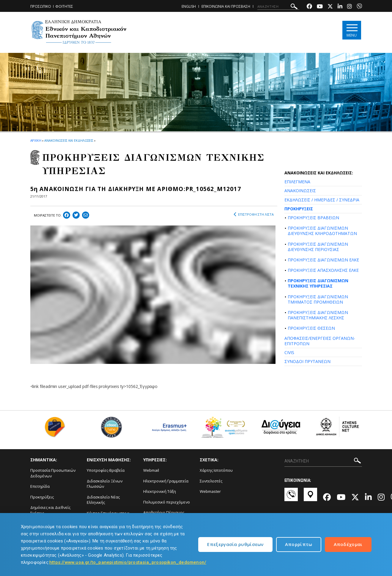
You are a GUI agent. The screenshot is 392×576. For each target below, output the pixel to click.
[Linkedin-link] (340, 7)
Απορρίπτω (299, 544)
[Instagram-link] (350, 7)
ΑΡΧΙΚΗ (36, 140)
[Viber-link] (359, 7)
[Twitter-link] (330, 7)
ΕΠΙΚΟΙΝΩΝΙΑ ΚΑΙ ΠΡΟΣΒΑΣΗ (226, 6)
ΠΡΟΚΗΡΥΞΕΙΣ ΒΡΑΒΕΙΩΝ (313, 218)
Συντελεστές (211, 481)
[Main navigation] (352, 30)
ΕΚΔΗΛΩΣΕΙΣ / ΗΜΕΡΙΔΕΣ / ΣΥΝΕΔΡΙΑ (322, 200)
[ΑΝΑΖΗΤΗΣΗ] (278, 7)
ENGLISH (189, 6)
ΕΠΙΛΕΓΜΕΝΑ (297, 182)
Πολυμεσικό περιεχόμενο (167, 502)
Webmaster (210, 491)
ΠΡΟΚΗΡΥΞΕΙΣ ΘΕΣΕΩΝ (311, 328)
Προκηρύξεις (42, 497)
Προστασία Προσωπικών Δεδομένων (53, 473)
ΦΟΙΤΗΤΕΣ (64, 6)
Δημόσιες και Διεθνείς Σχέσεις (50, 510)
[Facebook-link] (309, 7)
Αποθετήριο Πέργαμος (164, 512)
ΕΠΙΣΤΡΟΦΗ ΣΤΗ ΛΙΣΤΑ (254, 214)
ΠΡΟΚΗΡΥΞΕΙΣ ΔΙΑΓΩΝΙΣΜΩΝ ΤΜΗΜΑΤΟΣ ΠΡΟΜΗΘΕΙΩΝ (318, 299)
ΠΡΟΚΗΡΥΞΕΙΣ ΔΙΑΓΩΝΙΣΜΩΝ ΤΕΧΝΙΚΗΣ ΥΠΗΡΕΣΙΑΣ (318, 283)
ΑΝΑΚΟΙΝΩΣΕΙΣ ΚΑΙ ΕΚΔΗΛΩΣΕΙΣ (69, 140)
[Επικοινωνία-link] (291, 497)
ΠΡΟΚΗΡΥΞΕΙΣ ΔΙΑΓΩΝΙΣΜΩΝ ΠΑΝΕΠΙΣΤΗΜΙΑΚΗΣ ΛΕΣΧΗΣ (318, 315)
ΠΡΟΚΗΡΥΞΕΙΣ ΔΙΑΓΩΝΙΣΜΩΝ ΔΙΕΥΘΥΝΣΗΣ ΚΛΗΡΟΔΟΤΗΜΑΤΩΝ (322, 231)
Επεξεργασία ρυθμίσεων (235, 544)
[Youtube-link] (320, 7)
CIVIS (289, 352)
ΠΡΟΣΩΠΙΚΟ (41, 6)
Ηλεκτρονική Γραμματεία (166, 481)
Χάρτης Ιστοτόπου (216, 470)
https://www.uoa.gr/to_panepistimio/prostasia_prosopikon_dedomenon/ (128, 562)
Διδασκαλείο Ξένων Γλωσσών (105, 484)
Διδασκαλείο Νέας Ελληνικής (103, 500)
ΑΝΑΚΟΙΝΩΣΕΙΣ (300, 191)
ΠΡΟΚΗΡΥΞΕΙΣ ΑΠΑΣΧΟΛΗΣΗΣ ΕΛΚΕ (323, 270)
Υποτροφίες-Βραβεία (106, 470)
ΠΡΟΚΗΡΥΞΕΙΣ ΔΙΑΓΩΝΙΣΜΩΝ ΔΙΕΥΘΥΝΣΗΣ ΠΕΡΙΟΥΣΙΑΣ (318, 247)
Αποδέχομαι (348, 544)
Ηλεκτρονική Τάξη (160, 491)
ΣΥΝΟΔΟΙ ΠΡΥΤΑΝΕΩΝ (307, 361)
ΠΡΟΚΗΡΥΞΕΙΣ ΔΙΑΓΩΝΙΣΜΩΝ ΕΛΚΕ (323, 260)
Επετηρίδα (40, 486)
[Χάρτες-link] (310, 497)
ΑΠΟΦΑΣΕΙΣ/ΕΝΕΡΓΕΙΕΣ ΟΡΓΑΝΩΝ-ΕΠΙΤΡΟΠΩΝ (320, 341)
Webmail (151, 470)
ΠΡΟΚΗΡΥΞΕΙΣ (299, 209)
